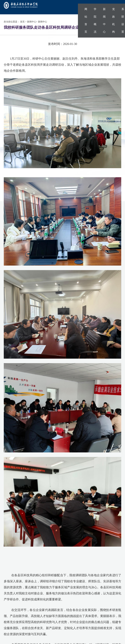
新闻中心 (104, 20)
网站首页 (86, 20)
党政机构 (114, 20)
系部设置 (123, 20)
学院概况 (95, 20)
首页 (22, 22)
